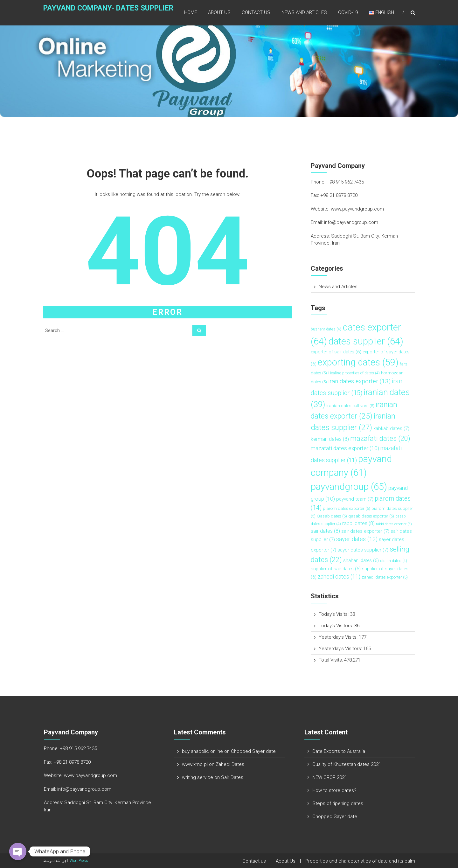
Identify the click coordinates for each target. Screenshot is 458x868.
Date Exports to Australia (339, 751)
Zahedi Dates (230, 764)
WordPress (79, 861)
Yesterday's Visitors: (341, 649)
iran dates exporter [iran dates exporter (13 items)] (359, 381)
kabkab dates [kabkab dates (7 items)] (391, 428)
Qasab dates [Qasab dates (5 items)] (332, 516)
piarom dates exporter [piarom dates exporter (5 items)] (347, 508)
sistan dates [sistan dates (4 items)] (394, 561)
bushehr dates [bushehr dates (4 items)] (326, 329)
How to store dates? (334, 790)
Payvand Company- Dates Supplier (97, 12)
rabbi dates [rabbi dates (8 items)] (358, 523)
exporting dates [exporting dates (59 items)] (358, 362)
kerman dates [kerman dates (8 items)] (330, 439)
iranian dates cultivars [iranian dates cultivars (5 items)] (350, 406)
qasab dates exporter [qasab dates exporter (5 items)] (371, 516)
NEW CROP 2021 (330, 777)
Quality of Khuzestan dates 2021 (347, 764)
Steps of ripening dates (338, 803)
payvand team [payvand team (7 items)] (355, 499)
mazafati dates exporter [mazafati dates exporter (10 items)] (345, 448)
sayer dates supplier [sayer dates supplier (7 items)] (363, 550)
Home (191, 12)
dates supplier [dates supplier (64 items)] (366, 341)
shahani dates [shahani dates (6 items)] (361, 561)
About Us (219, 12)
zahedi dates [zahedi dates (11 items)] (339, 576)
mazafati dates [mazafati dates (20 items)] (380, 438)
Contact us (256, 12)
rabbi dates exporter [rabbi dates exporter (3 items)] (394, 524)
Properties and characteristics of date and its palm (360, 861)
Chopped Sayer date (253, 751)
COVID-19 (348, 12)
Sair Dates (232, 777)
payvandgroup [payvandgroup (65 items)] (349, 487)
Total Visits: (331, 660)
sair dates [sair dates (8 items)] (325, 531)
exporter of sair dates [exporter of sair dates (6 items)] (336, 352)
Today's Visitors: (337, 626)
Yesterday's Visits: (339, 637)
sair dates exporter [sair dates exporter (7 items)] (365, 531)
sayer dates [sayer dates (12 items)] (357, 539)
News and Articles (304, 12)
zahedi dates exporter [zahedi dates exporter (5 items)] (385, 577)
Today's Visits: (334, 614)
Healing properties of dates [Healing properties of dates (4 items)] (354, 373)
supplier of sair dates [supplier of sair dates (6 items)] (336, 569)
